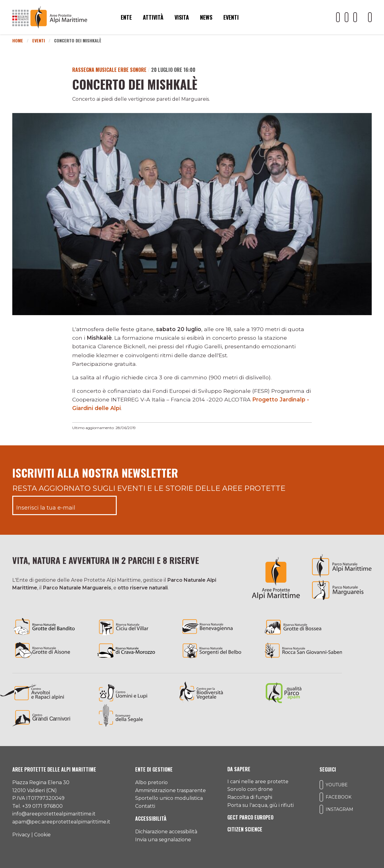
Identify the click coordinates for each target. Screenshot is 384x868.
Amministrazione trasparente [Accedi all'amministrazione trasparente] (170, 790)
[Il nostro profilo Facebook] (347, 17)
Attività (153, 17)
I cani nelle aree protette (258, 782)
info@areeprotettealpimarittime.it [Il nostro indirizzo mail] (54, 814)
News (206, 17)
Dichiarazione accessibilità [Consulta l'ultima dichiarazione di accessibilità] (166, 832)
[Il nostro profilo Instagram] (355, 17)
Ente (126, 17)
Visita (182, 17)
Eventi (231, 17)
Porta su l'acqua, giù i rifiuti (261, 805)
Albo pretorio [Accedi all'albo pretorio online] (151, 782)
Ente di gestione (154, 769)
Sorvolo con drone (250, 789)
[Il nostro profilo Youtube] (338, 17)
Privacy (21, 835)
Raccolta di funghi (250, 797)
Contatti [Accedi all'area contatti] (145, 806)
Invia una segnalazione (163, 840)
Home (18, 40)
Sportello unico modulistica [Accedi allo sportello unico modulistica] (169, 798)
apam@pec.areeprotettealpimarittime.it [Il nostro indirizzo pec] (61, 822)
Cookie (42, 835)
